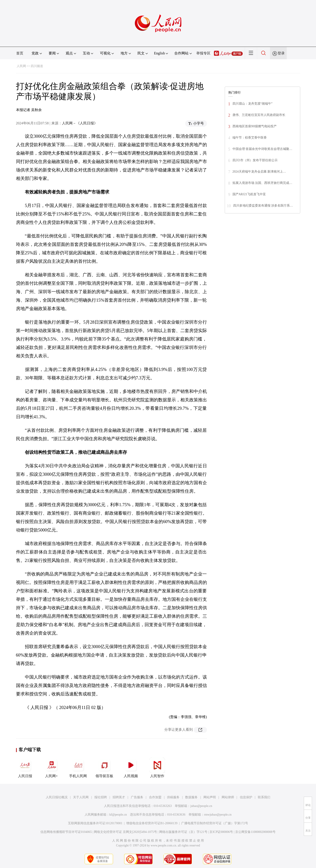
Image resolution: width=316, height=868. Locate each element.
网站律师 (228, 797)
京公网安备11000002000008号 (255, 832)
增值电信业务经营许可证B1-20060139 (152, 823)
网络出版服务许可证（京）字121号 (183, 832)
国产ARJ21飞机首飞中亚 (249, 194)
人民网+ (52, 768)
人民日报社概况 (57, 797)
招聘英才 (119, 797)
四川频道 (37, 66)
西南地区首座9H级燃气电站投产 (255, 126)
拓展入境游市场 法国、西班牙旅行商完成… (262, 183)
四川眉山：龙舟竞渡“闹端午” (252, 104)
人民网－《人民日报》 (80, 123)
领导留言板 (104, 768)
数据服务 (191, 797)
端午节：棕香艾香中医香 (250, 138)
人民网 (21, 66)
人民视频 (131, 768)
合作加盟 (155, 797)
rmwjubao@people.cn (218, 815)
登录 (281, 53)
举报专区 (203, 53)
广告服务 (137, 797)
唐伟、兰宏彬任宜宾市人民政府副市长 (259, 115)
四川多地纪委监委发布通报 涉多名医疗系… (263, 206)
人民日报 (25, 768)
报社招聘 (101, 797)
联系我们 (264, 797)
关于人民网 (81, 797)
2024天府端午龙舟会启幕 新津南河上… (259, 172)
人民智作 (157, 768)
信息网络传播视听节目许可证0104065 (66, 832)
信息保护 (246, 797)
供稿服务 (173, 797)
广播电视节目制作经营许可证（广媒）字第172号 (215, 823)
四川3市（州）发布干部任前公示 (255, 160)
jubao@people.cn (201, 806)
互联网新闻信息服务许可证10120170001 (95, 823)
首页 (20, 53)
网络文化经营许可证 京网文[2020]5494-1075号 (125, 832)
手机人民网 (78, 768)
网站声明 (210, 797)
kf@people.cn (118, 815)
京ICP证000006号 (221, 832)
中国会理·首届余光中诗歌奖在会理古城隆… (262, 149)
